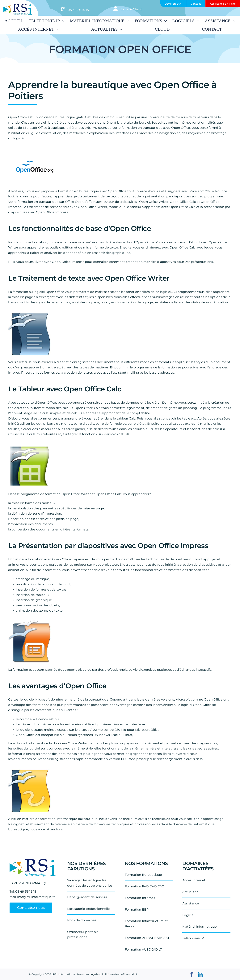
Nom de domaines (82, 920)
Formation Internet (140, 898)
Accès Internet (194, 880)
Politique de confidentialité (120, 974)
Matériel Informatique (200, 927)
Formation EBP (137, 910)
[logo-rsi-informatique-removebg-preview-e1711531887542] (18, 5)
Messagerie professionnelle (88, 909)
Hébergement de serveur (87, 897)
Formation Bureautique (143, 875)
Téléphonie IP (193, 938)
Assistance (191, 903)
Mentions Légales (88, 974)
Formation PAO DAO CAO (145, 886)
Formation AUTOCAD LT (143, 949)
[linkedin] (200, 974)
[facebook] (192, 974)
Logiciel (188, 915)
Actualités (190, 892)
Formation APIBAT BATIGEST (147, 938)
